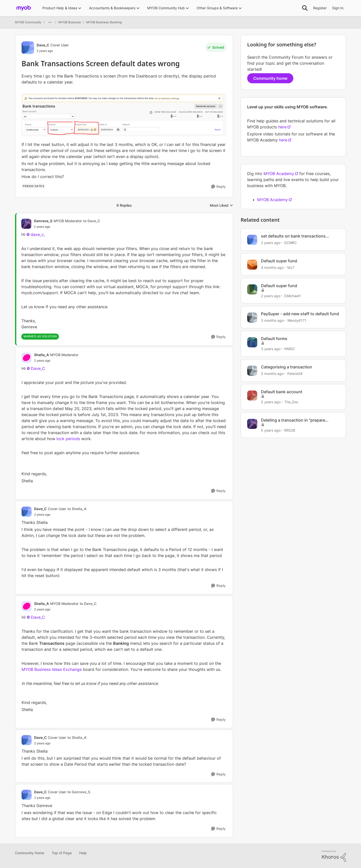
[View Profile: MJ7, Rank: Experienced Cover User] (252, 265)
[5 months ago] (272, 374)
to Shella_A (77, 509)
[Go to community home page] (24, 8)
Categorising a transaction (287, 367)
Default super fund (279, 261)
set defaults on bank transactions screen (293, 236)
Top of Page (62, 853)
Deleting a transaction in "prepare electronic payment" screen (293, 420)
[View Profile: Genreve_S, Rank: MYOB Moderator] (26, 224)
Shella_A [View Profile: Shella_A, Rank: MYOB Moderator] (41, 355)
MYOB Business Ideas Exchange (52, 669)
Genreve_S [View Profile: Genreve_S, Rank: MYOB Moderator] (43, 221)
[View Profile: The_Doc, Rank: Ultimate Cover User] (252, 396)
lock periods (68, 439)
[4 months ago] (272, 267)
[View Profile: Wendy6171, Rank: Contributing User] (252, 318)
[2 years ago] (271, 243)
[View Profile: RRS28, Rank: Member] (252, 424)
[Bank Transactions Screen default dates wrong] (67, 227)
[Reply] (218, 187)
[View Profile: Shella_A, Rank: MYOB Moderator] (27, 358)
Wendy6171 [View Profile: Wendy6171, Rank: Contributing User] (297, 320)
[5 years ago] (271, 402)
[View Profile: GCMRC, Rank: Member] (252, 240)
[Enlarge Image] (124, 115)
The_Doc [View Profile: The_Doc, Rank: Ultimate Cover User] (291, 402)
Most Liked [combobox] (221, 206)
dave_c (37, 234)
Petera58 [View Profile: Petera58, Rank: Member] (295, 374)
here (282, 127)
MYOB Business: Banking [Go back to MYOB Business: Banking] (104, 22)
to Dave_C (92, 221)
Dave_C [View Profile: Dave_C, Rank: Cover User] (43, 45)
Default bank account (282, 392)
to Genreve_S (79, 792)
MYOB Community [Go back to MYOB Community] (28, 22)
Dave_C (38, 368)
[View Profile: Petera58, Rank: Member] (252, 371)
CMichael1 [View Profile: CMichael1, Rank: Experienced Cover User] (292, 296)
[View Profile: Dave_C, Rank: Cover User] (28, 48)
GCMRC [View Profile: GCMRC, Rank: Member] (290, 243)
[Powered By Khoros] (334, 856)
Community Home (30, 853)
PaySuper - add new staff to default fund (300, 314)
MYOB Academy (279, 174)
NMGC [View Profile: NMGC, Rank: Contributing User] (290, 349)
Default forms (274, 339)
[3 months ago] (272, 320)
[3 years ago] (271, 349)
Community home (270, 78)
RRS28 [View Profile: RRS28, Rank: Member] (290, 430)
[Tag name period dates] (33, 186)
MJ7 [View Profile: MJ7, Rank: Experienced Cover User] (291, 267)
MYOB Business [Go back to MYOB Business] (70, 22)
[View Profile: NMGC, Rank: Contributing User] (252, 342)
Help (83, 853)
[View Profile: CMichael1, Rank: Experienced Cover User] (252, 289)
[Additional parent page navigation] (50, 22)
